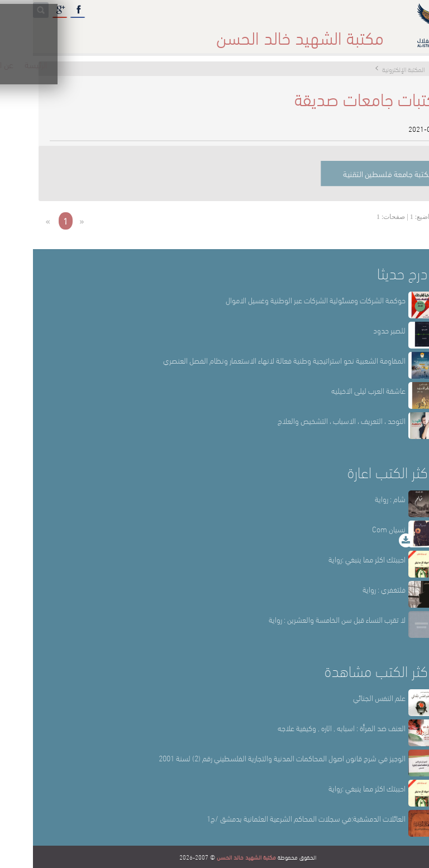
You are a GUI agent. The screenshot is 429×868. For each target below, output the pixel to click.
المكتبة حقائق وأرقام (167, 33)
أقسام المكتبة (242, 33)
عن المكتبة (302, 33)
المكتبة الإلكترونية (85, 33)
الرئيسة (349, 33)
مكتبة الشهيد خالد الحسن (213, 857)
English (23, 33)
